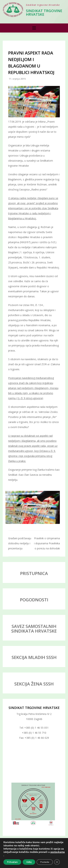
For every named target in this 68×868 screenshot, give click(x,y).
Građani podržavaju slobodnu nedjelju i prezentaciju (20, 543)
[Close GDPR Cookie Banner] (57, 862)
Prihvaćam (12, 862)
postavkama (58, 852)
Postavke (45, 862)
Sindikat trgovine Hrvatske (44, 13)
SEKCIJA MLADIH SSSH (34, 657)
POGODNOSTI (34, 600)
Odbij (29, 862)
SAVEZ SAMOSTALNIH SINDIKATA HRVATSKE (34, 629)
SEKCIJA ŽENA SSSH (34, 684)
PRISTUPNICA (34, 573)
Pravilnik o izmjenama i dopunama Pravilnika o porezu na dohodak (47, 543)
